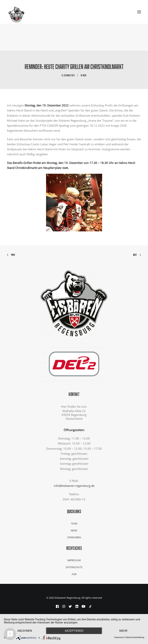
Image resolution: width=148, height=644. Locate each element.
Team (74, 524)
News (85, 75)
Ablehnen (25, 631)
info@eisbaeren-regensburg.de (74, 486)
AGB (74, 574)
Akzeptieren (74, 631)
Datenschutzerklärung (135, 637)
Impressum (74, 560)
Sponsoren (74, 537)
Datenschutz (74, 567)
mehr (123, 631)
